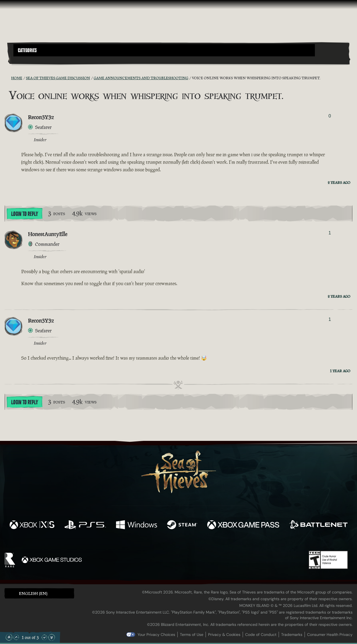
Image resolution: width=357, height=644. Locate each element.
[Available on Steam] (182, 525)
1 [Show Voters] (330, 233)
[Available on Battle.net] (318, 525)
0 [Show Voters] (330, 116)
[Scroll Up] (16, 637)
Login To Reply (25, 214)
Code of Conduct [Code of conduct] (261, 635)
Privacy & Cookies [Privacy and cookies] (224, 635)
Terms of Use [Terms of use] (192, 635)
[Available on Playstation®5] (85, 525)
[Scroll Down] (44, 637)
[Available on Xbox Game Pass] (243, 525)
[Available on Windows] (137, 525)
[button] (164, 50)
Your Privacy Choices (156, 635)
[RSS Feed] (8, 78)
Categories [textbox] (27, 51)
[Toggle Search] (26, 60)
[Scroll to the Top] (9, 637)
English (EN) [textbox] (33, 593)
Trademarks (292, 635)
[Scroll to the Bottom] (52, 637)
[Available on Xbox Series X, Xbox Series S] (32, 525)
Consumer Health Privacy (330, 635)
